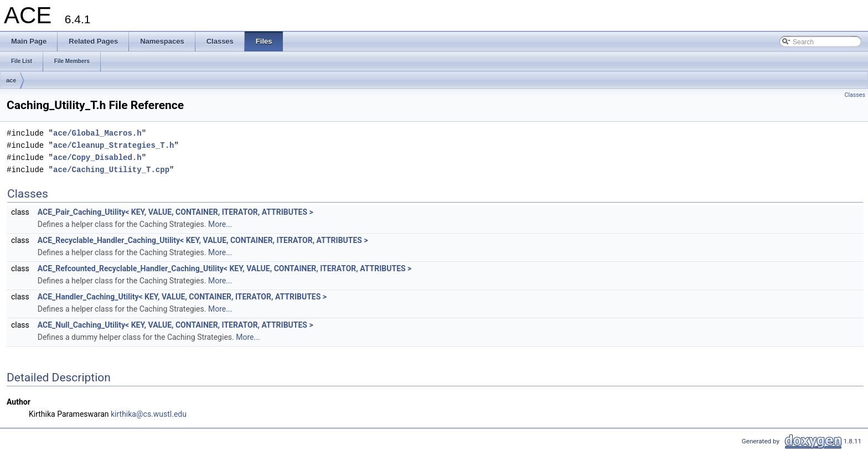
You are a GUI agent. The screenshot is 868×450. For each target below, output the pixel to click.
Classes (855, 95)
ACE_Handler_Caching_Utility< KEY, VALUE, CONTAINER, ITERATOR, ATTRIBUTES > (182, 297)
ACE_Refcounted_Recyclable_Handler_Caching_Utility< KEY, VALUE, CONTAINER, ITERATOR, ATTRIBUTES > (225, 268)
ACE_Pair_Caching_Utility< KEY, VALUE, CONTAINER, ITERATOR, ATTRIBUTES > (175, 212)
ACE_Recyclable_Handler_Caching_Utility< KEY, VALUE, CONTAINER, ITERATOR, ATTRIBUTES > (203, 240)
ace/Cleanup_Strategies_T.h (113, 145)
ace (11, 80)
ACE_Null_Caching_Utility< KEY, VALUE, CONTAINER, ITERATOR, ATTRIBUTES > (175, 325)
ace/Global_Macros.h (97, 133)
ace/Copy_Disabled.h (97, 157)
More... (220, 224)
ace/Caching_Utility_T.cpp (111, 170)
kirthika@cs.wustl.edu (149, 414)
